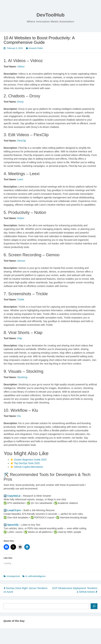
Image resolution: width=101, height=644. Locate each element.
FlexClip (22, 141)
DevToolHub (51, 15)
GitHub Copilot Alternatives (29, 467)
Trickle (21, 300)
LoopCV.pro (14, 510)
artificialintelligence (37, 576)
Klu (19, 416)
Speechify (13, 525)
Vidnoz (21, 67)
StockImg (22, 377)
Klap (20, 338)
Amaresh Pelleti (36, 48)
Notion (21, 218)
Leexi (20, 179)
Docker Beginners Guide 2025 (30, 460)
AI (26, 576)
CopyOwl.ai (14, 496)
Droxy (20, 102)
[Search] (94, 606)
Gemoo (21, 261)
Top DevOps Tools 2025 (27, 463)
